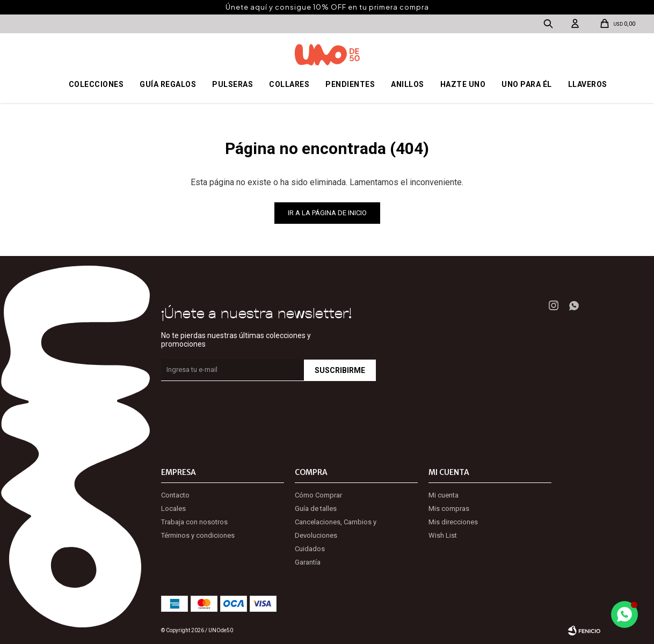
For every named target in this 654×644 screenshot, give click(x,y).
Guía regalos (168, 84)
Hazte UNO (463, 84)
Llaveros (588, 84)
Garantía (308, 562)
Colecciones (96, 84)
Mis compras (449, 508)
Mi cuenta (444, 495)
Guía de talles (316, 508)
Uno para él (527, 84)
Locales (173, 508)
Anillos (408, 84)
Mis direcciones (453, 522)
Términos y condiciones (198, 535)
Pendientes (350, 84)
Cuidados (310, 549)
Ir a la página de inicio (327, 213)
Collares (289, 84)
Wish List (443, 535)
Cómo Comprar (318, 495)
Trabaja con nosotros (194, 522)
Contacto (175, 495)
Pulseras (232, 84)
